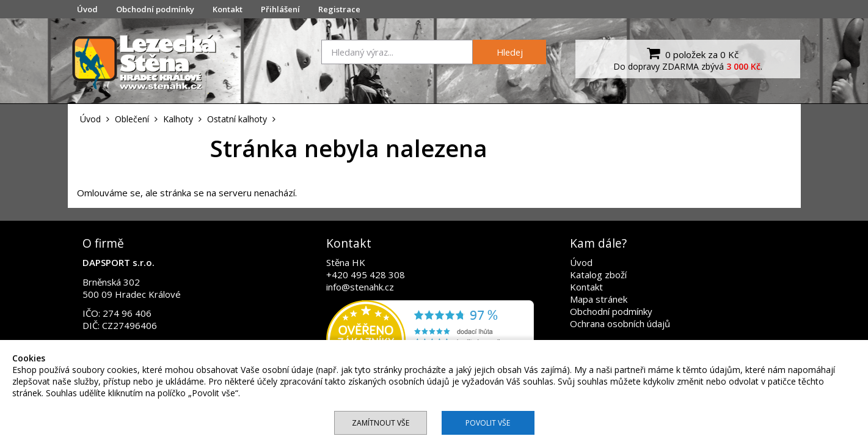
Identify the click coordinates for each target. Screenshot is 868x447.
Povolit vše (488, 423)
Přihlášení (280, 9)
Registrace (339, 9)
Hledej (510, 52)
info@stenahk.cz (360, 287)
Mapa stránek (599, 299)
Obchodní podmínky (155, 9)
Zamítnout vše (381, 423)
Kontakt (228, 9)
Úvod (87, 9)
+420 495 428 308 (366, 275)
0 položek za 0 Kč (691, 53)
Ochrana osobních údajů (620, 323)
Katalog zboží (598, 275)
